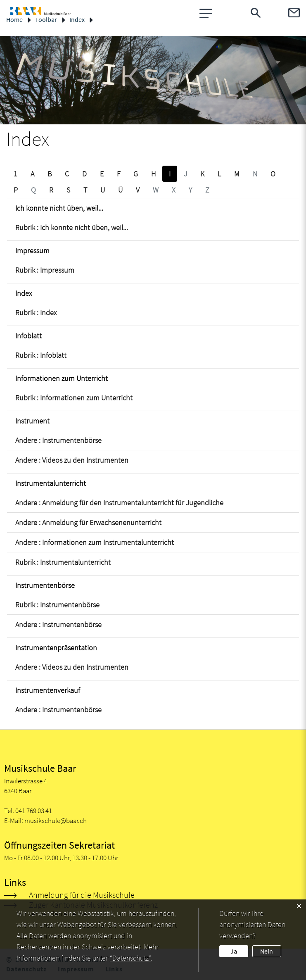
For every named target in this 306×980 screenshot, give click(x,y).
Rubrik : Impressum (45, 270)
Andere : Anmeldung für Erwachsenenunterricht (88, 522)
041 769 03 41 (34, 811)
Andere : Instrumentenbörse (58, 440)
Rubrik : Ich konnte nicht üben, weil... (72, 227)
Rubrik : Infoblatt (41, 355)
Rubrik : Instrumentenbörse (57, 605)
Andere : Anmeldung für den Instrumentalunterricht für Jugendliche (119, 503)
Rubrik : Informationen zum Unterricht (74, 398)
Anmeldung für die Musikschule (82, 895)
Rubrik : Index (36, 313)
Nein (267, 951)
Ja (234, 951)
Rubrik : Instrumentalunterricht (63, 562)
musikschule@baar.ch (56, 821)
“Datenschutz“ (130, 958)
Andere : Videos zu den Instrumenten (72, 460)
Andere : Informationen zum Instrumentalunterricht (95, 542)
